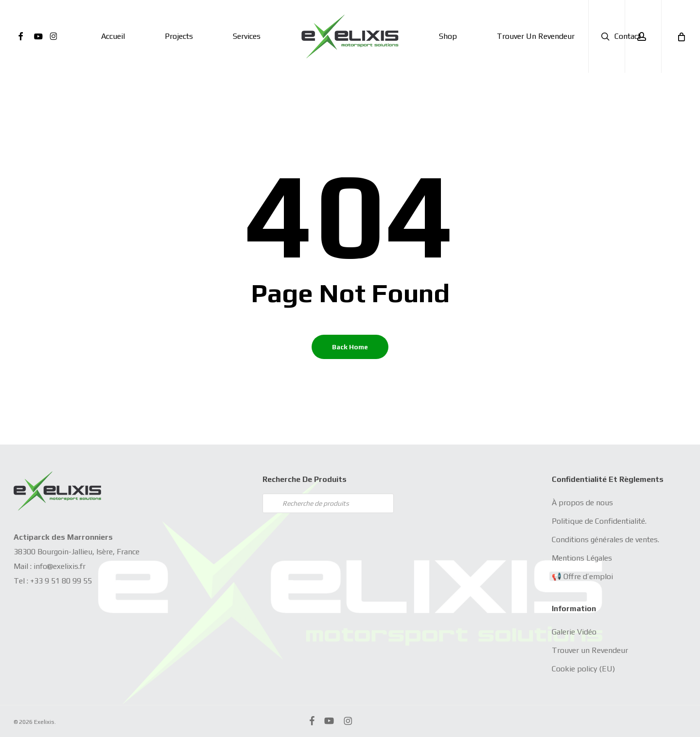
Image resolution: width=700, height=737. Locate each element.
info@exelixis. (57, 566)
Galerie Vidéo (574, 632)
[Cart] (681, 36)
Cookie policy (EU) (583, 669)
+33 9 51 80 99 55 (61, 581)
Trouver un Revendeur (590, 650)
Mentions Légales (582, 558)
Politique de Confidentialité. (599, 521)
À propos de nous (582, 503)
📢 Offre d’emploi (582, 576)
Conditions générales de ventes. (605, 540)
